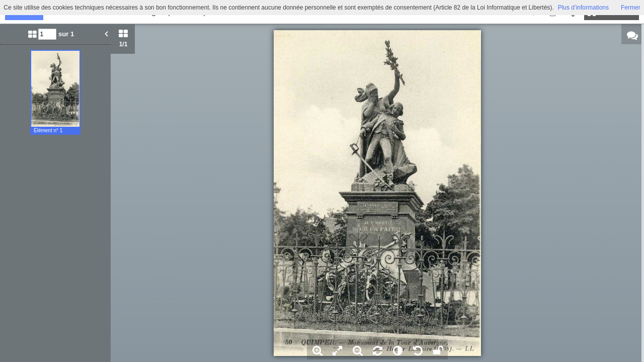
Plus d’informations (583, 8)
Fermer (631, 8)
